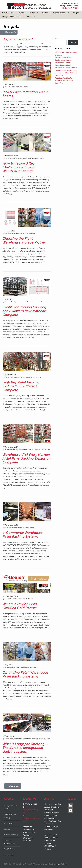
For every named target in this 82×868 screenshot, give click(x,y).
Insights (76, 13)
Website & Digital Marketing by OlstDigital (55, 864)
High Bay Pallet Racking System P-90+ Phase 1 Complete (64, 81)
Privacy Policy (9, 855)
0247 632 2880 (70, 8)
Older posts (9, 32)
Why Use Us (7, 13)
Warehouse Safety (60, 13)
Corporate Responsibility (9, 842)
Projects (21, 13)
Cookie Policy (9, 849)
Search (58, 39)
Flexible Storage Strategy (10, 816)
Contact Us (30, 17)
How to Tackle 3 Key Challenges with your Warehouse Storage (63, 60)
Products (33, 13)
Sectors (45, 13)
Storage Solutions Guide (12, 17)
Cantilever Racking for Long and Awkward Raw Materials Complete (66, 73)
